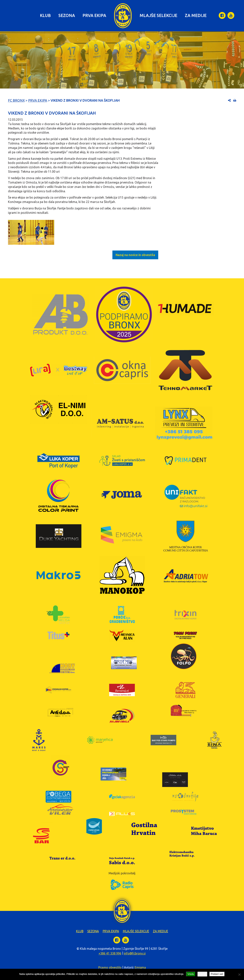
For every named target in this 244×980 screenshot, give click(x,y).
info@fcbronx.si (135, 953)
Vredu (191, 974)
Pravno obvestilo (110, 967)
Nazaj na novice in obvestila (135, 255)
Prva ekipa (94, 15)
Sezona (67, 15)
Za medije (196, 15)
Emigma (140, 967)
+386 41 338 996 (110, 953)
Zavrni (202, 974)
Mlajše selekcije (158, 15)
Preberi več (217, 974)
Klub (45, 15)
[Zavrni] (239, 974)
